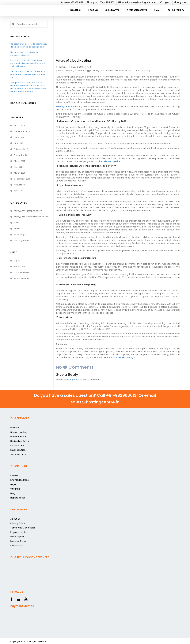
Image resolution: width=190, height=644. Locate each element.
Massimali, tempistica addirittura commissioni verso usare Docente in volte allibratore (28, 63)
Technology (20, 235)
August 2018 (20, 185)
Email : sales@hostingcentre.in (137, 2)
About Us (15, 519)
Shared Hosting (19, 432)
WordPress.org (21, 278)
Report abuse (18, 498)
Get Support (17, 537)
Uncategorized (21, 240)
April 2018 (19, 191)
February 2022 (21, 149)
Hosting (93, 10)
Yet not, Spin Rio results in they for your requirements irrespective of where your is (29, 74)
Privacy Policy (18, 523)
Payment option (19, 532)
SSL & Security (18, 454)
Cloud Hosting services (111, 70)
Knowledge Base (20, 480)
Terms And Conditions (23, 528)
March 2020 (20, 173)
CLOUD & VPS (112, 10)
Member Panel (18, 541)
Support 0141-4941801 (101, 2)
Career (14, 475)
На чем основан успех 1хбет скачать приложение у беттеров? (25, 54)
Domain (15, 428)
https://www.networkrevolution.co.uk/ (31, 217)
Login (164, 2)
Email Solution (18, 450)
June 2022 (19, 137)
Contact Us (17, 545)
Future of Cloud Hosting (73, 61)
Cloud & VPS (17, 445)
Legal (13, 484)
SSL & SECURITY (176, 10)
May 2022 (19, 143)
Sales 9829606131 (72, 2)
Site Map (15, 489)
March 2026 (20, 125)
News (17, 223)
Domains (75, 10)
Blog (13, 493)
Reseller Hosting (19, 436)
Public (17, 229)
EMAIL (157, 10)
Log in (17, 261)
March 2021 (19, 161)
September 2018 (22, 179)
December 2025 (22, 131)
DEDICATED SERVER (137, 10)
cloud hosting (66, 70)
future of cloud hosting (137, 70)
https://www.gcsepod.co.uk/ (28, 211)
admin (61, 67)
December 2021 (22, 155)
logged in (75, 380)
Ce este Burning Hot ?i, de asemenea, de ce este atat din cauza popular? (29, 45)
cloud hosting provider (86, 70)
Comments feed (22, 272)
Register (180, 2)
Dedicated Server (20, 441)
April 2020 (19, 167)
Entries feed (20, 266)
